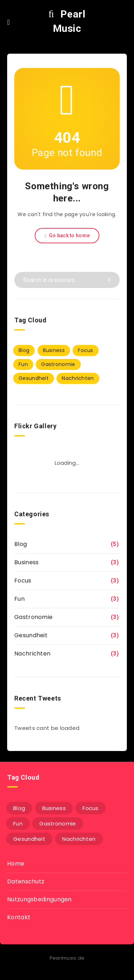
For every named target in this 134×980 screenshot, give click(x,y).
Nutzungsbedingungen (39, 899)
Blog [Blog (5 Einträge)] (24, 350)
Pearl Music (67, 21)
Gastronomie (33, 617)
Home (16, 864)
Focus (23, 581)
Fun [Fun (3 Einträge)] (23, 364)
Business (26, 562)
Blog (21, 544)
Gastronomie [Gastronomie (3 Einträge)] (58, 364)
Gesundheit (31, 635)
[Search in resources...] (67, 280)
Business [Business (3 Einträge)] (54, 350)
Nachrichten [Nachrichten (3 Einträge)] (78, 378)
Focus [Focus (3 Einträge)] (86, 350)
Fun (19, 599)
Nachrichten (32, 654)
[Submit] (110, 279)
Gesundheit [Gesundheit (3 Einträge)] (34, 378)
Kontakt (19, 917)
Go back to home (67, 235)
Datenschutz (26, 881)
